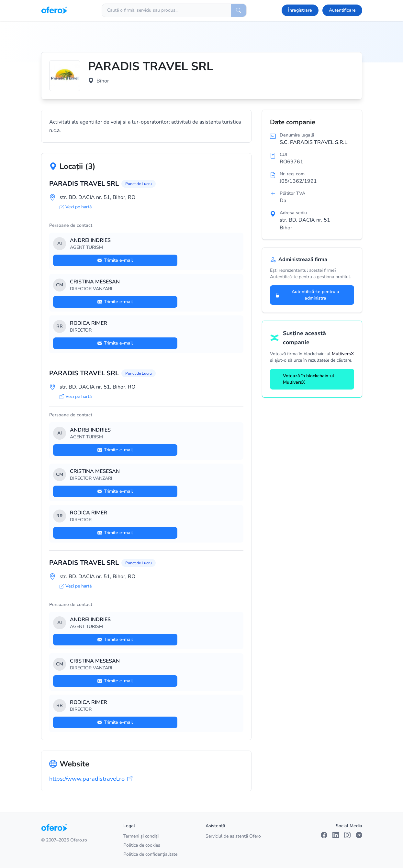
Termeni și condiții (141, 836)
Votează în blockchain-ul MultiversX (305, 379)
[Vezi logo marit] (65, 76)
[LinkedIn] (336, 835)
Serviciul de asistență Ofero (233, 836)
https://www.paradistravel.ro (91, 779)
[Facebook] (324, 835)
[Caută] (239, 10)
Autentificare (342, 10)
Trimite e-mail (115, 260)
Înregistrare (300, 10)
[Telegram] (359, 835)
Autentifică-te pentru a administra (307, 295)
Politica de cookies (142, 845)
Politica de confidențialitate (150, 854)
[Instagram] (347, 835)
